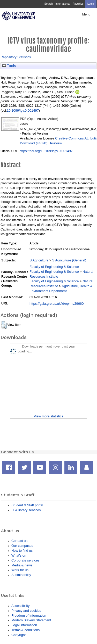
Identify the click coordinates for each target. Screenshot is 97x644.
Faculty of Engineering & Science (54, 267)
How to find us (22, 551)
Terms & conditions (25, 630)
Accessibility (20, 606)
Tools (9, 66)
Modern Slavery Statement (31, 620)
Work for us (20, 570)
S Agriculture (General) (69, 260)
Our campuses (22, 546)
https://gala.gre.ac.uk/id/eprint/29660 (57, 304)
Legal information (24, 625)
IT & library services (26, 510)
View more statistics (48, 416)
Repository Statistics (16, 57)
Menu (86, 14)
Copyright (18, 635)
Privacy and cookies (26, 611)
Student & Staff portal (27, 505)
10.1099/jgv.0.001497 (23, 110)
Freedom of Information (29, 616)
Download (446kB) (34, 143)
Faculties (78, 4)
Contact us (19, 541)
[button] (4, 325)
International (63, 4)
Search (48, 4)
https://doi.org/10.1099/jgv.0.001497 (46, 151)
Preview (56, 143)
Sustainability (21, 575)
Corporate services (25, 560)
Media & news (22, 565)
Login (91, 4)
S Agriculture (39, 260)
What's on (19, 555)
